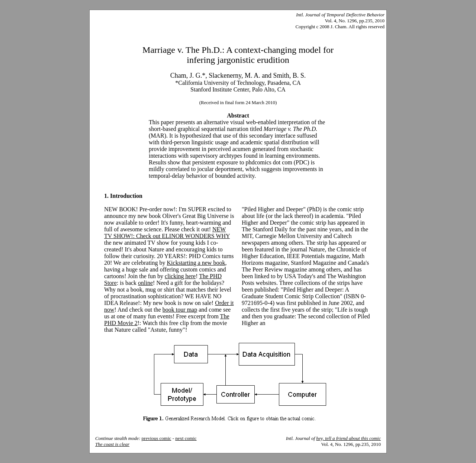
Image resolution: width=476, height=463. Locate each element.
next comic (186, 438)
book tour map (180, 310)
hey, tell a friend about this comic (348, 438)
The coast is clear (112, 444)
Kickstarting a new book (196, 263)
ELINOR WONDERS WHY (196, 236)
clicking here (180, 276)
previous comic (157, 438)
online (145, 283)
